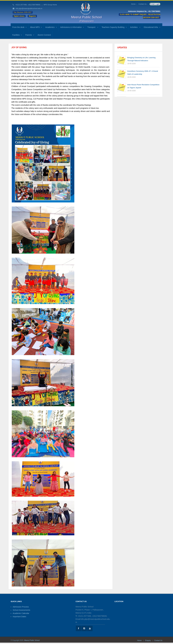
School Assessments (21, 610)
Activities (135, 27)
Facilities (17, 35)
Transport (93, 27)
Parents (30, 35)
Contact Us (143, 4)
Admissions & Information (72, 27)
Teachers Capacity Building (114, 27)
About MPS (36, 27)
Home (133, 4)
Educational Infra (152, 27)
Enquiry (148, 640)
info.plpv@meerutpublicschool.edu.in (29, 9)
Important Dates (19, 617)
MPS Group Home (50, 5)
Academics (51, 27)
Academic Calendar (21, 613)
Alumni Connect (44, 35)
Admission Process (21, 607)
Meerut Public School (32, 640)
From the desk (19, 27)
